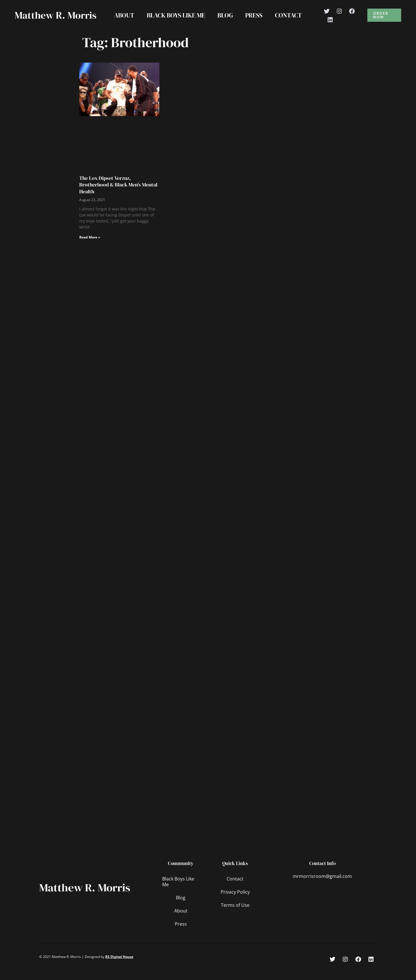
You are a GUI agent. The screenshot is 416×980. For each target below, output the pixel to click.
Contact (289, 21)
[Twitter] (327, 17)
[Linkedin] (331, 26)
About (124, 21)
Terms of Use (235, 917)
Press (254, 21)
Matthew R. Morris (40, 21)
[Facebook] (352, 17)
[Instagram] (340, 17)
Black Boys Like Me (176, 21)
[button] (384, 21)
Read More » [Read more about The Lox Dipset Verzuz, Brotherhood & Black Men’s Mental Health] (90, 249)
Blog (225, 21)
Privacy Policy (235, 904)
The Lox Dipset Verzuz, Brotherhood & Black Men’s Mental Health (118, 197)
